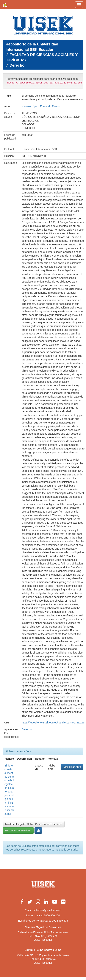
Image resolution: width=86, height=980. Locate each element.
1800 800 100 (52, 915)
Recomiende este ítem (18, 830)
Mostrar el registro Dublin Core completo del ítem (34, 824)
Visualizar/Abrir (72, 767)
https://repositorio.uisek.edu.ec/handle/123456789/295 (53, 723)
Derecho (17, 65)
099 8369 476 (60, 921)
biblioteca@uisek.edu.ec (47, 910)
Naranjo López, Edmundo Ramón (41, 106)
